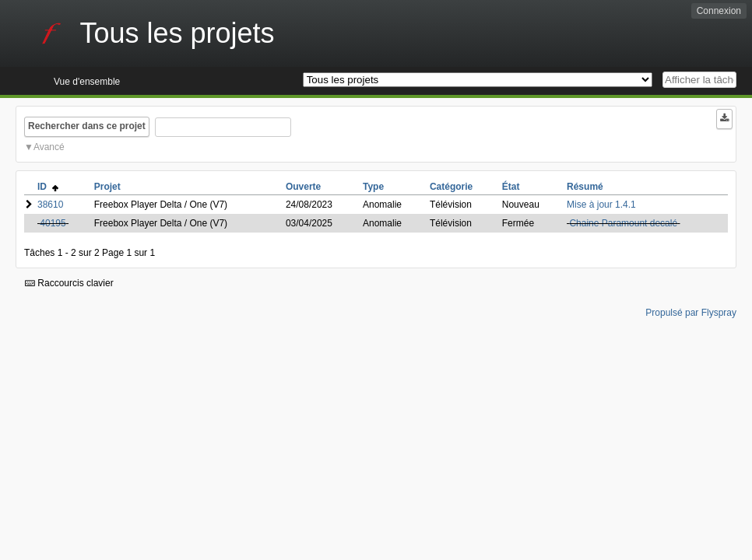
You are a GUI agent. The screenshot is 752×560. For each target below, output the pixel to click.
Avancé (49, 147)
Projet (107, 187)
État (511, 187)
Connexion (719, 11)
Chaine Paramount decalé (623, 223)
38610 (50, 205)
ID (48, 187)
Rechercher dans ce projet (87, 126)
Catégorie (451, 187)
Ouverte (303, 187)
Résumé (585, 187)
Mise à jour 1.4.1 (601, 205)
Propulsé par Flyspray (691, 313)
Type (373, 187)
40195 (53, 223)
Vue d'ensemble (87, 82)
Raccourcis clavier (69, 283)
